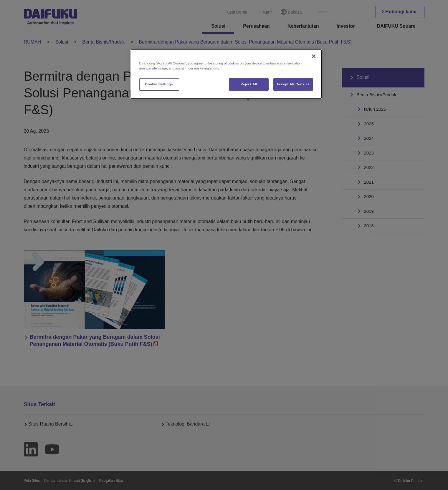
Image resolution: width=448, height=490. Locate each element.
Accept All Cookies (293, 84)
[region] (226, 74)
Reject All (249, 84)
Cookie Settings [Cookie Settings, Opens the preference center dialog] (159, 84)
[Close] (314, 56)
